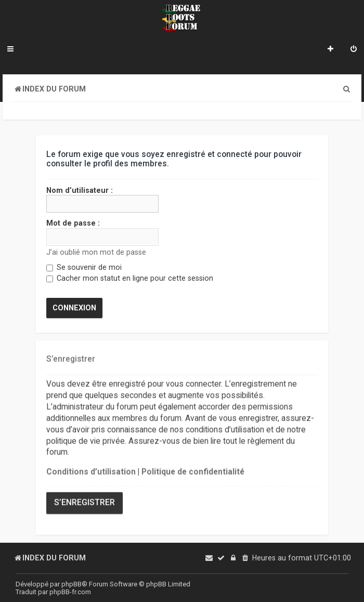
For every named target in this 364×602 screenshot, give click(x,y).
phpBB (71, 584)
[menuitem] (354, 50)
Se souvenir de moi (84, 267)
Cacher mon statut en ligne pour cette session (130, 278)
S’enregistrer (84, 502)
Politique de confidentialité (193, 471)
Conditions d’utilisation (91, 471)
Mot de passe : (73, 223)
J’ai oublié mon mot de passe (96, 252)
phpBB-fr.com (70, 592)
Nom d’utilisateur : (80, 190)
